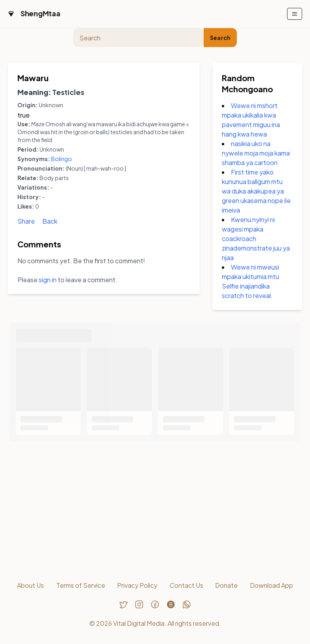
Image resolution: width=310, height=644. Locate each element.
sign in (48, 280)
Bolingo (61, 159)
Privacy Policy (137, 585)
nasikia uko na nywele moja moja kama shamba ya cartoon (256, 153)
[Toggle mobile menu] (295, 14)
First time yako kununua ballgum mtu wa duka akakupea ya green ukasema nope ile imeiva (256, 191)
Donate (226, 585)
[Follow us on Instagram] (139, 604)
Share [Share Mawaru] (26, 221)
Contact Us (186, 585)
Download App (271, 585)
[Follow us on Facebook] (155, 604)
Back (50, 221)
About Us (30, 585)
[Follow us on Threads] (171, 604)
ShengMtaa (41, 13)
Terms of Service (81, 585)
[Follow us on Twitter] (123, 604)
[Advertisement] (155, 509)
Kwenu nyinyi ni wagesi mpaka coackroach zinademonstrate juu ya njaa (256, 238)
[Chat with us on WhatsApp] (187, 604)
